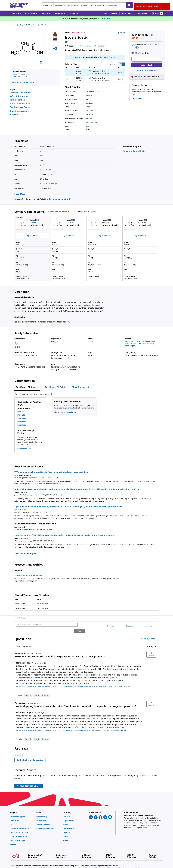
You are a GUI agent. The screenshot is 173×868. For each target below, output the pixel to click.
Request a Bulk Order (147, 70)
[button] (111, 13)
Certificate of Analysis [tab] (28, 387)
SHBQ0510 (22, 425)
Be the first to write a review (31, 754)
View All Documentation (23, 82)
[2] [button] (20, 311)
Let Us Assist (137, 98)
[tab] (15, 25)
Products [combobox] (47, 5)
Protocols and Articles (20, 103)
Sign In (78, 57)
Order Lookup (127, 13)
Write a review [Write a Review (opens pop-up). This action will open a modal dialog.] (86, 46)
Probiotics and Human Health (28, 575)
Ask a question (148, 632)
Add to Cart (147, 65)
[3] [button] (63, 311)
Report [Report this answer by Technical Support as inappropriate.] (46, 689)
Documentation (17, 100)
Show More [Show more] (21, 194)
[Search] (129, 5)
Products (13, 25)
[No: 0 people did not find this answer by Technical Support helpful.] (37, 689)
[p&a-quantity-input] (147, 59)
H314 (90, 341)
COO (23, 76)
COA (15, 76)
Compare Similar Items (21, 93)
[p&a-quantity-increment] (160, 59)
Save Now (105, 19)
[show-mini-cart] (157, 13)
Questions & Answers (20, 111)
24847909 (89, 111)
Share (121, 33)
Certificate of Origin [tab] (56, 387)
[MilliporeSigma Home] (19, 5)
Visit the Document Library (65, 412)
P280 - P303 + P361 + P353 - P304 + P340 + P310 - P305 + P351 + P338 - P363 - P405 (140, 344)
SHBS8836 (21, 412)
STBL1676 (21, 415)
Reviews (14, 115)
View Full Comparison (59, 212)
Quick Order (142, 13)
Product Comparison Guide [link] (58, 199)
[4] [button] (103, 311)
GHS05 (17, 347)
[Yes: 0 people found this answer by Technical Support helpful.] (28, 689)
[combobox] (87, 5)
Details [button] (157, 45)
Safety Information (19, 96)
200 (41, 151)
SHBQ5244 (22, 418)
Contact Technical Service (29, 780)
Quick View (32, 236)
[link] (134, 151)
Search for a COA (24, 449)
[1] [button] (54, 307)
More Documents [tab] (81, 387)
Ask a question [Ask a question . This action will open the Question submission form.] (99, 46)
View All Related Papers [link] (25, 553)
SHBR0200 (22, 422)
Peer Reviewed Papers (20, 107)
